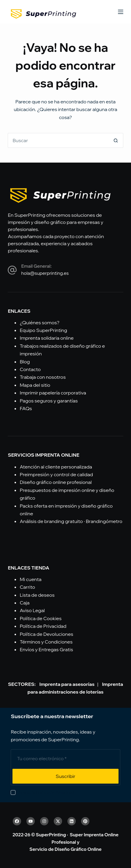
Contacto (30, 369)
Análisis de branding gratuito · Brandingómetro (71, 521)
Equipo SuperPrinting (43, 330)
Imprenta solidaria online (46, 338)
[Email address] (65, 758)
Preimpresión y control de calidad (56, 474)
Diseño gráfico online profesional (56, 482)
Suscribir (66, 776)
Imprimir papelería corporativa (53, 393)
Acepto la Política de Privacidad (46, 792)
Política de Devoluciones (46, 634)
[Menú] (121, 12)
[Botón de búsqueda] (116, 140)
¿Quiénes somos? (40, 323)
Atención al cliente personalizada (56, 467)
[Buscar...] (58, 140)
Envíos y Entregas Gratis (46, 649)
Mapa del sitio (35, 385)
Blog (25, 362)
